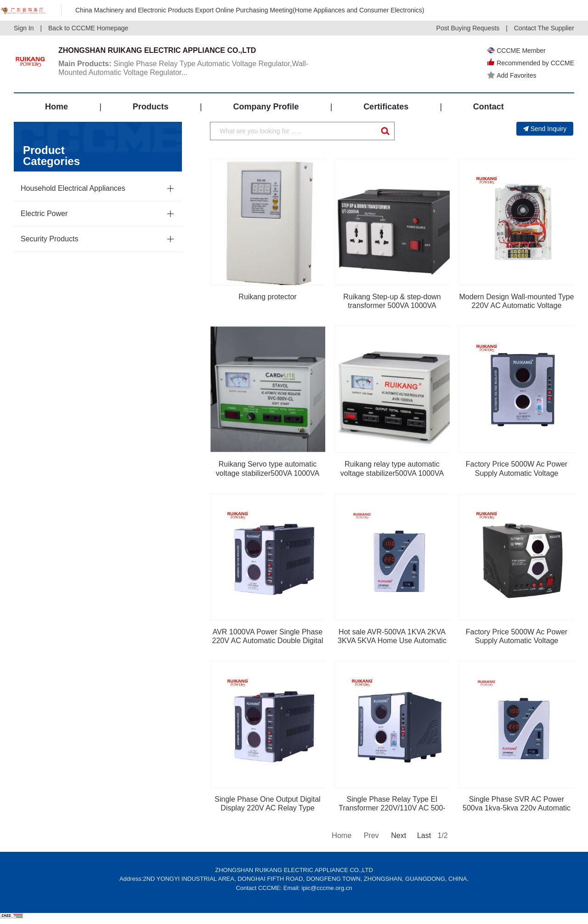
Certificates (386, 107)
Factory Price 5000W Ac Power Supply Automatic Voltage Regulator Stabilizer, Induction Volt (517, 473)
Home (57, 107)
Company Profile (266, 107)
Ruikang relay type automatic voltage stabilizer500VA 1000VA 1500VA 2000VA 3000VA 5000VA (392, 473)
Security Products (49, 239)
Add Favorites (512, 75)
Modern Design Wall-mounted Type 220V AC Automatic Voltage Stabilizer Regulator (517, 305)
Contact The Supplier (544, 28)
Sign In (24, 28)
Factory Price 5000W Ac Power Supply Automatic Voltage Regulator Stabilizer (517, 641)
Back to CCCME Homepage (88, 28)
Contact (489, 107)
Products (151, 107)
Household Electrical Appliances (73, 188)
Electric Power (44, 214)
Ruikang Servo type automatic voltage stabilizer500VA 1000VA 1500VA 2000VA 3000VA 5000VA (268, 473)
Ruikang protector (267, 297)
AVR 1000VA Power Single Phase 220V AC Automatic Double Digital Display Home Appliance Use (268, 641)
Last (424, 836)
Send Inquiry (545, 129)
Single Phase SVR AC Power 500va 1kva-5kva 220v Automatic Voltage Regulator (517, 808)
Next (398, 836)
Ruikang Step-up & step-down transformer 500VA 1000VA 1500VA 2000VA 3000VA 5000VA (392, 305)
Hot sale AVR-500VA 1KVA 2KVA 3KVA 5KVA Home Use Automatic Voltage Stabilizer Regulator (392, 641)
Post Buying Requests (468, 28)
